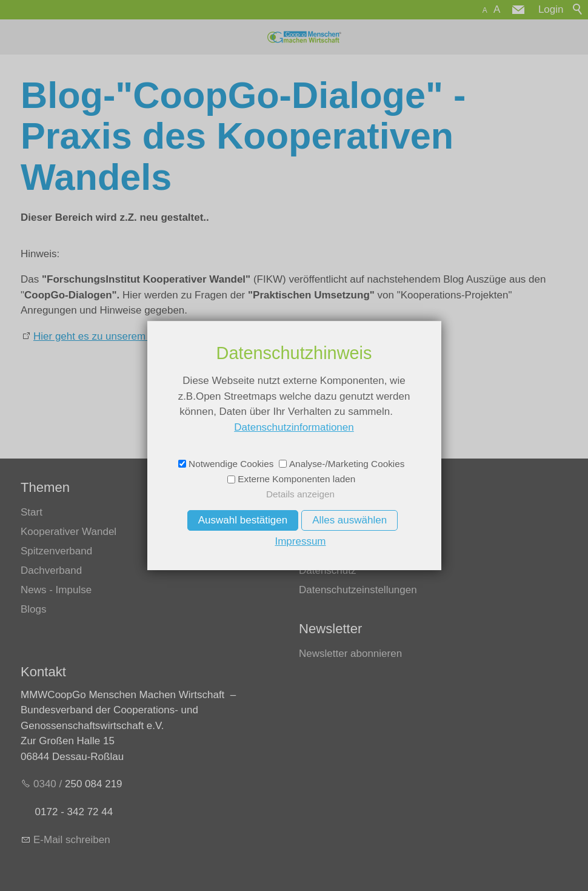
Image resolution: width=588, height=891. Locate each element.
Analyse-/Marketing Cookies (347, 464)
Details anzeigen (300, 494)
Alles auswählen (349, 520)
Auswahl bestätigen (243, 520)
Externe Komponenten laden (296, 479)
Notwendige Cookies (231, 464)
